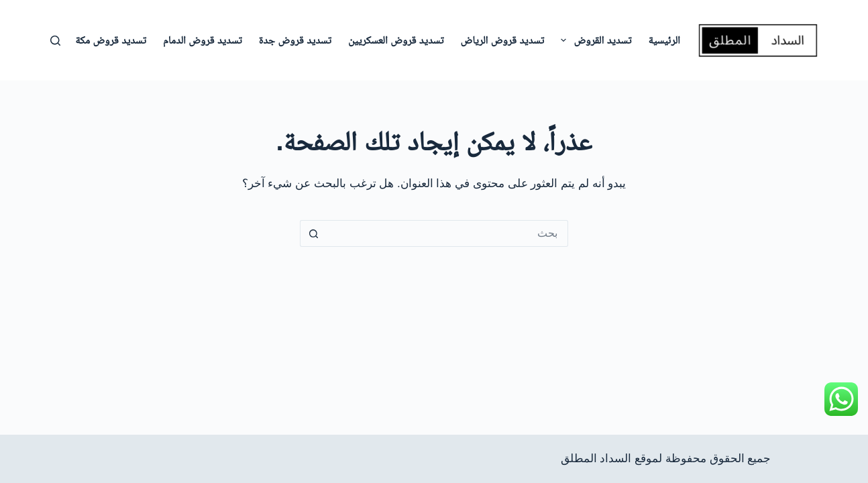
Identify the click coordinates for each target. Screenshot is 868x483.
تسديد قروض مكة (111, 40)
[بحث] (55, 41)
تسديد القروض (593, 40)
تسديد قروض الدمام (203, 40)
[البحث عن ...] (447, 233)
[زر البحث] (313, 233)
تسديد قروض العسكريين (396, 40)
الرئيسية (664, 40)
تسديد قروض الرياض (503, 40)
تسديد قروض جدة (295, 40)
